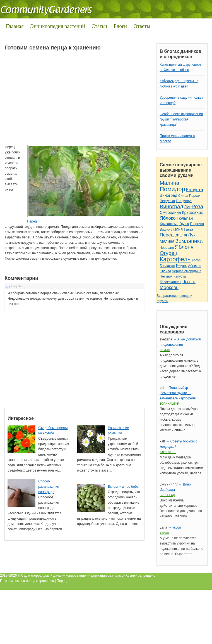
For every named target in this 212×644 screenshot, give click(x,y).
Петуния (166, 276)
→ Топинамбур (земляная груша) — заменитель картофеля (178, 393)
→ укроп (174, 527)
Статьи (99, 26)
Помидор (172, 189)
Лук (187, 207)
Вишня (165, 229)
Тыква (188, 229)
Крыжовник (192, 212)
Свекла (165, 271)
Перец (32, 221)
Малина (169, 183)
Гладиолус (184, 201)
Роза (197, 206)
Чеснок (189, 282)
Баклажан (167, 266)
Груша (184, 224)
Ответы (142, 26)
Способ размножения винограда (49, 487)
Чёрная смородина (187, 271)
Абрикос (194, 266)
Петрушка (167, 201)
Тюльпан (185, 218)
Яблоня (184, 247)
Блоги (120, 26)
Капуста (195, 190)
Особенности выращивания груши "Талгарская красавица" (181, 119)
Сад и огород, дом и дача (41, 576)
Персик (195, 196)
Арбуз (196, 260)
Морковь (169, 287)
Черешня (167, 248)
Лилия (177, 229)
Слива (183, 196)
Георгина (197, 224)
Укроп (164, 533)
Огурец (168, 253)
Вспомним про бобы (124, 487)
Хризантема (169, 224)
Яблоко (168, 218)
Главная (15, 26)
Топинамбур (169, 404)
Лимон (165, 350)
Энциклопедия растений (58, 26)
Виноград (168, 195)
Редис (182, 266)
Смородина (170, 212)
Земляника (189, 241)
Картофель (175, 259)
